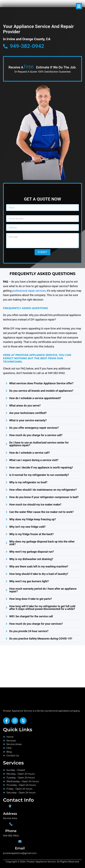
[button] (74, 6)
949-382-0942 (11, 836)
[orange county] (23, 666)
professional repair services (29, 291)
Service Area (10, 818)
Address (10, 814)
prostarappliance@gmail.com (20, 853)
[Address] (10, 806)
